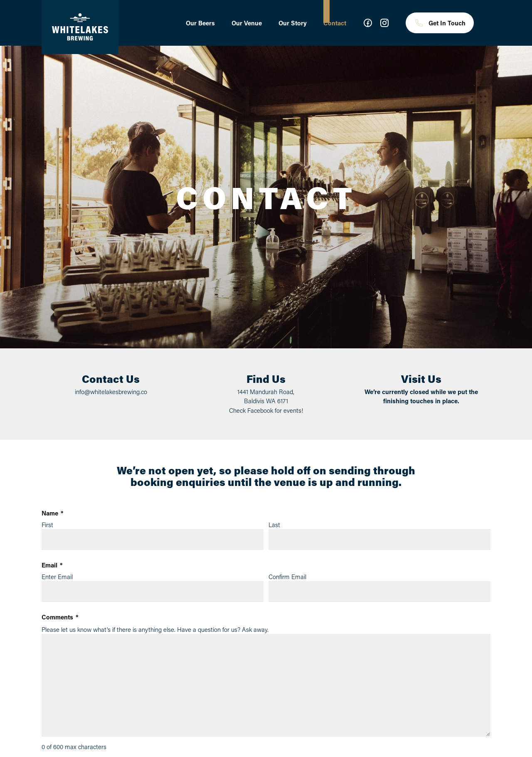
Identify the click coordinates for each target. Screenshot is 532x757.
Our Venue (247, 23)
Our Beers (200, 23)
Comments (60, 617)
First (47, 525)
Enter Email (57, 577)
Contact (335, 23)
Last (274, 525)
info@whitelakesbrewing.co (111, 392)
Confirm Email (287, 577)
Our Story (293, 23)
